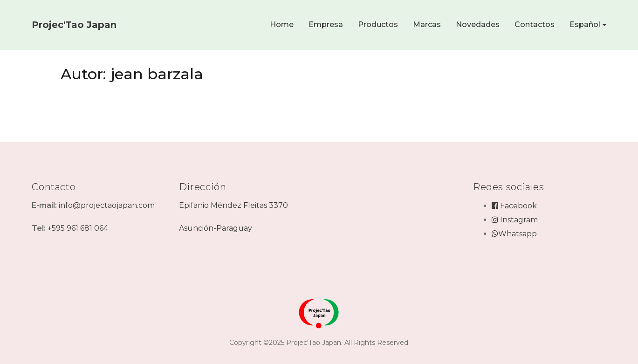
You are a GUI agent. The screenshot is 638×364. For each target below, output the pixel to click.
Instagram (515, 220)
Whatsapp (514, 234)
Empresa (326, 24)
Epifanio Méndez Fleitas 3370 (233, 205)
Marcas (427, 24)
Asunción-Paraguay (216, 228)
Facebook (514, 206)
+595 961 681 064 (78, 228)
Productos (378, 24)
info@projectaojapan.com (107, 205)
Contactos (535, 24)
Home (282, 24)
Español (585, 24)
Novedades (478, 24)
